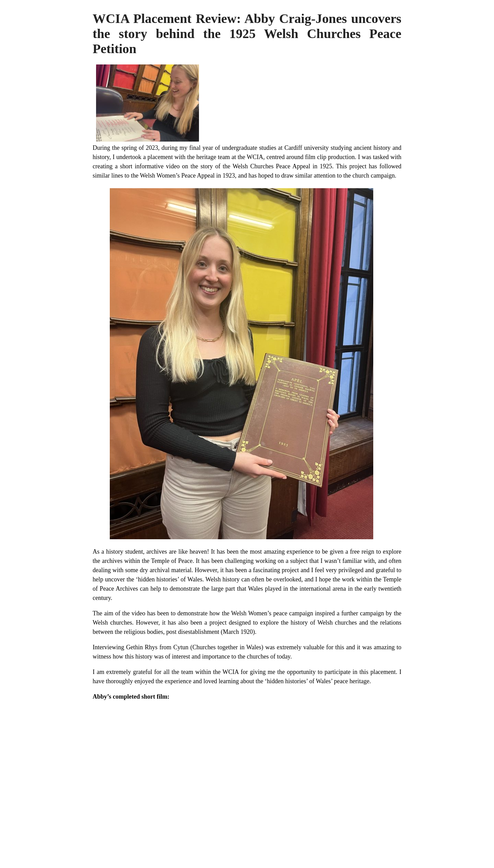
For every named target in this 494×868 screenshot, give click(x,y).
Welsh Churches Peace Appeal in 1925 (282, 166)
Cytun (181, 647)
